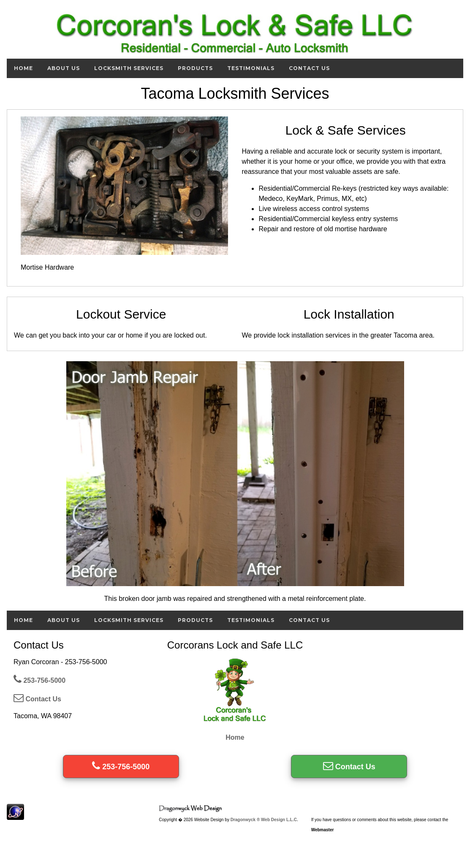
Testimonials (251, 68)
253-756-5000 (39, 680)
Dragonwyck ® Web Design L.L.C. (264, 820)
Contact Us (309, 68)
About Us (64, 68)
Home (23, 68)
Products (195, 68)
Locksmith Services (129, 68)
